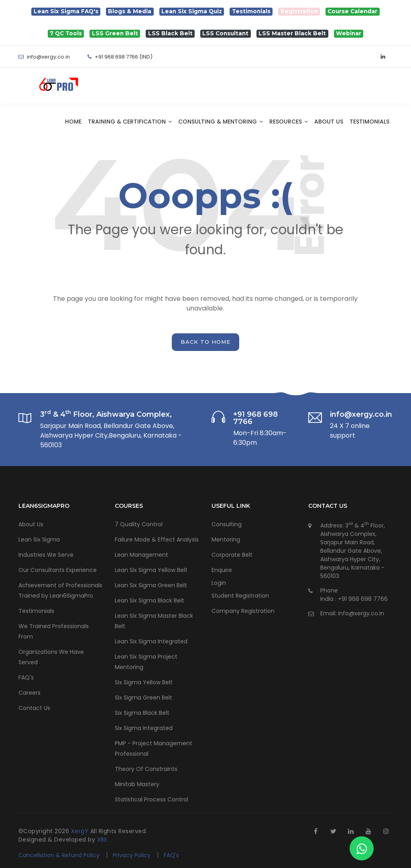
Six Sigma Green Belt (143, 698)
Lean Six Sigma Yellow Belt (151, 570)
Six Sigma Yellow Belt (144, 682)
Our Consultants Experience (58, 570)
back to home (205, 342)
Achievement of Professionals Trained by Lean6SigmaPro (60, 590)
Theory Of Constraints (146, 769)
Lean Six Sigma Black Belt (150, 600)
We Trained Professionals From (54, 631)
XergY (81, 831)
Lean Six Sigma (39, 539)
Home (73, 122)
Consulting (227, 524)
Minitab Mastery (137, 784)
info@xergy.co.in (361, 613)
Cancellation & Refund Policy (59, 855)
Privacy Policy (132, 855)
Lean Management (141, 555)
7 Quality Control (139, 524)
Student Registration (240, 596)
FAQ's (26, 677)
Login (219, 583)
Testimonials (369, 122)
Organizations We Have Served (51, 657)
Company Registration (243, 611)
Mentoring (226, 539)
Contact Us (34, 708)
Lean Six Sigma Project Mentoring (146, 662)
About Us (329, 122)
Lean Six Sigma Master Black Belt (154, 621)
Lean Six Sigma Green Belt (151, 585)
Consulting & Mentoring (221, 122)
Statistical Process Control (152, 799)
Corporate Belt (232, 555)
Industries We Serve (46, 555)
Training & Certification (130, 122)
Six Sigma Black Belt (142, 713)
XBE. (103, 840)
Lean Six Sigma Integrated (151, 641)
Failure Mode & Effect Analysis (157, 539)
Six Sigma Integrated (144, 728)
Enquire (222, 570)
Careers (30, 693)
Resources (289, 122)
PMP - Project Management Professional (154, 748)
